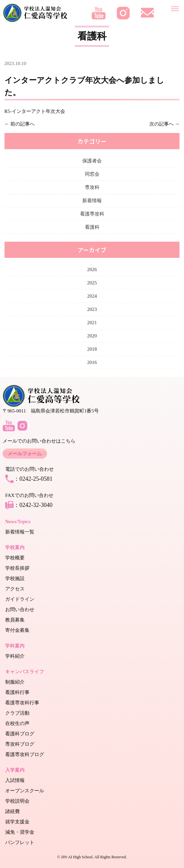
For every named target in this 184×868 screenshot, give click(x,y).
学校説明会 (17, 801)
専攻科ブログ (20, 744)
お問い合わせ (20, 610)
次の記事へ (161, 124)
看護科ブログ (20, 734)
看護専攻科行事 (22, 703)
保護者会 (92, 161)
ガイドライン (20, 599)
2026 (92, 269)
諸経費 (12, 811)
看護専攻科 (92, 214)
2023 (92, 309)
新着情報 (92, 201)
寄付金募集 (17, 630)
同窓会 (92, 174)
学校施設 (15, 578)
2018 (92, 349)
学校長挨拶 (17, 568)
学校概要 (15, 558)
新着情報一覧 (20, 532)
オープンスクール (25, 791)
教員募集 (15, 620)
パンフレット (20, 842)
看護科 (92, 227)
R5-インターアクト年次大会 (35, 111)
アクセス (15, 589)
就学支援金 (17, 822)
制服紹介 (15, 682)
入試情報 (15, 780)
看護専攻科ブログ (25, 754)
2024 (92, 296)
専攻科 (92, 187)
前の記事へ (23, 124)
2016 (92, 362)
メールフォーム (25, 454)
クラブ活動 (17, 713)
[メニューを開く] (175, 7)
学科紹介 (15, 656)
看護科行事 (17, 692)
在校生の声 (17, 723)
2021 (92, 323)
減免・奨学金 (20, 832)
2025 (92, 283)
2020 (92, 336)
